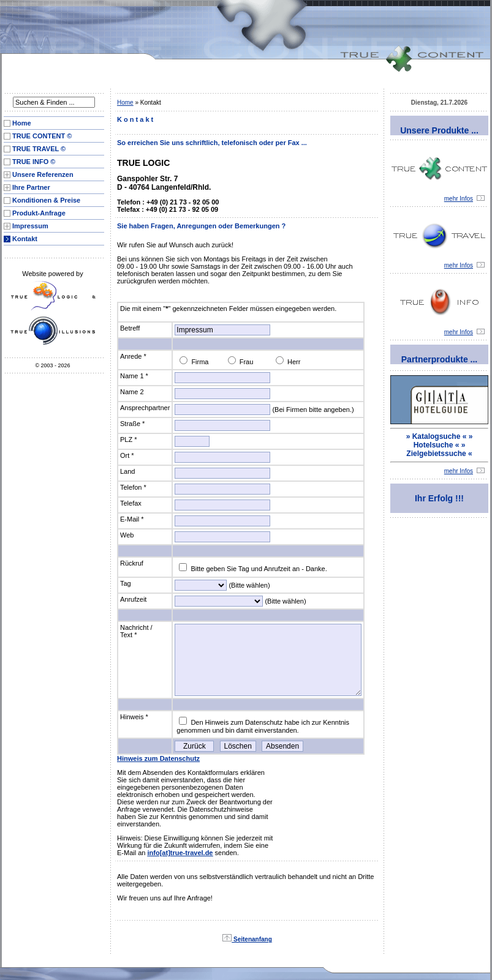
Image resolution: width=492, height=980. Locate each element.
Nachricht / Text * (136, 631)
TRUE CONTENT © (42, 136)
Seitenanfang (247, 939)
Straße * (132, 424)
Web (127, 535)
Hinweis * (134, 717)
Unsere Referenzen (43, 174)
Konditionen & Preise (46, 200)
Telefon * (133, 487)
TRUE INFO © (34, 162)
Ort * (127, 455)
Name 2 (132, 392)
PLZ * (129, 440)
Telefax (131, 503)
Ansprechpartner (145, 408)
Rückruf (132, 563)
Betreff (130, 328)
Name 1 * (134, 376)
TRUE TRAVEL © (39, 149)
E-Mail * (132, 519)
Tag (126, 583)
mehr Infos (464, 199)
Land (127, 471)
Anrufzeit (133, 599)
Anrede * (133, 356)
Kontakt (25, 239)
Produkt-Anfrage (39, 213)
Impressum (30, 226)
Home (22, 123)
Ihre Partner (31, 187)
